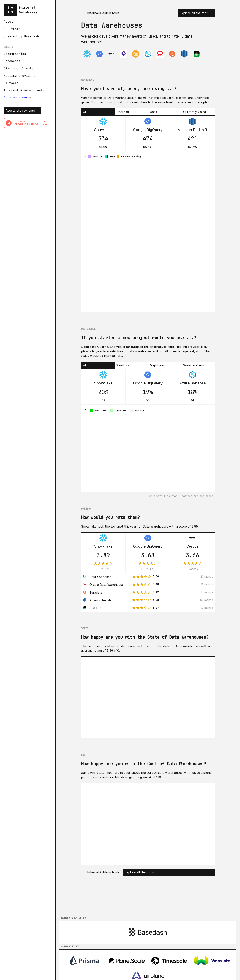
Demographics (15, 54)
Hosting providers (19, 76)
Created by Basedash (21, 36)
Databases (12, 61)
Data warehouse (17, 97)
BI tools (11, 83)
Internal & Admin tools (24, 90)
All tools (12, 29)
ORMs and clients (19, 68)
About (8, 22)
